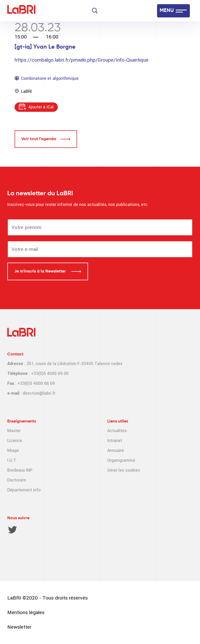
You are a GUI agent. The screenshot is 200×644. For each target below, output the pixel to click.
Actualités (117, 431)
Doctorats (17, 480)
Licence (15, 441)
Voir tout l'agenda (39, 139)
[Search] (95, 11)
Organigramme (121, 460)
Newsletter (19, 627)
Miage (13, 450)
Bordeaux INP (20, 470)
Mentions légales (26, 612)
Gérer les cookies (124, 470)
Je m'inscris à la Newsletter (40, 271)
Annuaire (116, 450)
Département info (24, 490)
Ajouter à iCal (41, 107)
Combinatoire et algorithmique (50, 78)
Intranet (115, 441)
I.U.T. (12, 460)
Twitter (12, 530)
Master (14, 431)
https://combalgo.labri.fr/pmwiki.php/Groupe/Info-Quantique (82, 60)
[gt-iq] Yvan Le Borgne (45, 47)
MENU (167, 11)
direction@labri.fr (39, 393)
